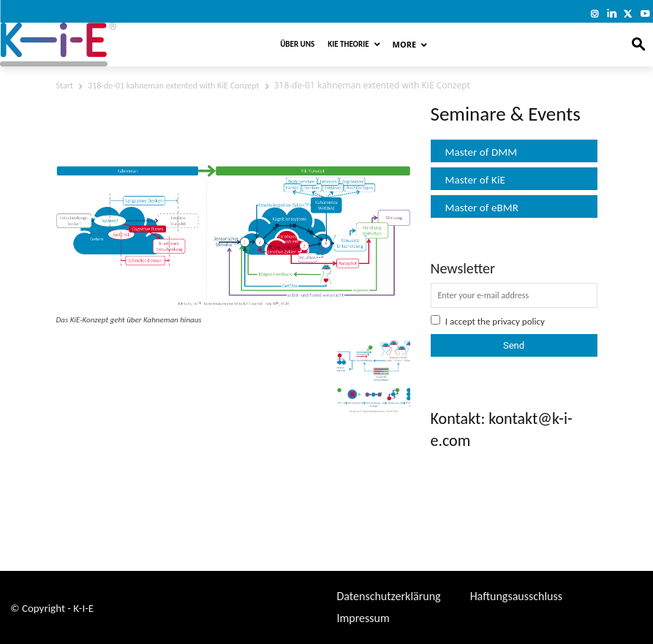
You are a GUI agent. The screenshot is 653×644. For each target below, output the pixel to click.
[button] (639, 45)
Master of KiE (475, 180)
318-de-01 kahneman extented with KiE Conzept (173, 86)
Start (65, 86)
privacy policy (518, 321)
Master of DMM (482, 152)
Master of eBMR (482, 208)
